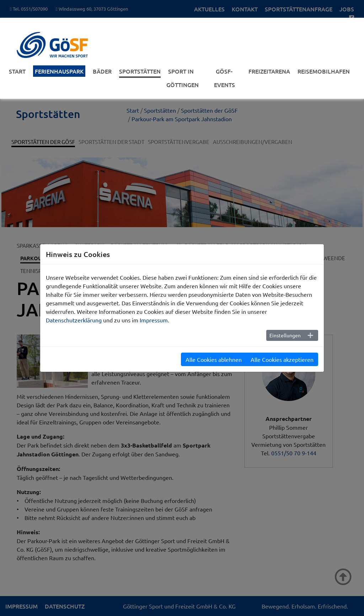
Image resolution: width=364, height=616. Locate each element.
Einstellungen (285, 335)
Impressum (154, 320)
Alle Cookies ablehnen (214, 359)
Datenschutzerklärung (74, 320)
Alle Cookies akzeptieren (282, 359)
